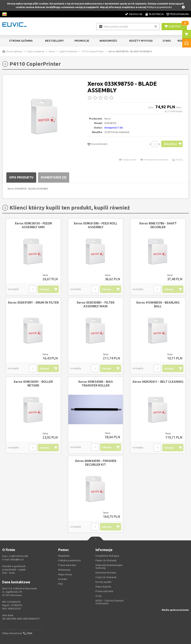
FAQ (61, 584)
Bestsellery (54, 41)
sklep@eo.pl (17, 559)
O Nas (167, 41)
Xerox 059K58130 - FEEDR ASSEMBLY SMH (33, 225)
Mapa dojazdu (103, 586)
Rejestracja (156, 14)
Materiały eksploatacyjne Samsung (109, 566)
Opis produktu (21, 177)
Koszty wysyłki (141, 41)
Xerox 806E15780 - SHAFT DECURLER (158, 225)
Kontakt (63, 579)
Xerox (52, 51)
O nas (99, 596)
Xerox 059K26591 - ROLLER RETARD (33, 384)
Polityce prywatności (159, 7)
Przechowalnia (179, 14)
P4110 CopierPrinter (93, 51)
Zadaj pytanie (129, 160)
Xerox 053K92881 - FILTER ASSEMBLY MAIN (95, 304)
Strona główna (21, 41)
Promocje (82, 41)
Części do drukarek (106, 577)
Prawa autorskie (104, 591)
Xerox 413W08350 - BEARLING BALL (158, 304)
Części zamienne (35, 51)
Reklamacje (64, 570)
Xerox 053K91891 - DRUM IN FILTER (33, 302)
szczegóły (13, 289)
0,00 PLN (174, 26)
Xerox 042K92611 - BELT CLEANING (158, 382)
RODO (182, 41)
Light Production (69, 51)
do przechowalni (99, 144)
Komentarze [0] (54, 177)
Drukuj (179, 160)
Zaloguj (170, 144)
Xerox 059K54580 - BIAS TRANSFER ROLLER (95, 384)
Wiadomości (108, 41)
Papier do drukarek (106, 560)
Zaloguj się (136, 14)
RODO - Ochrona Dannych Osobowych (109, 602)
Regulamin (64, 556)
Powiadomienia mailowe (156, 160)
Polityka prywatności (69, 560)
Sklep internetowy (12, 633)
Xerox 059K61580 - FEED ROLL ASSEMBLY (95, 225)
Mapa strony (65, 574)
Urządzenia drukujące (107, 556)
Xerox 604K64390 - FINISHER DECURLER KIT (96, 463)
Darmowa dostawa (106, 572)
